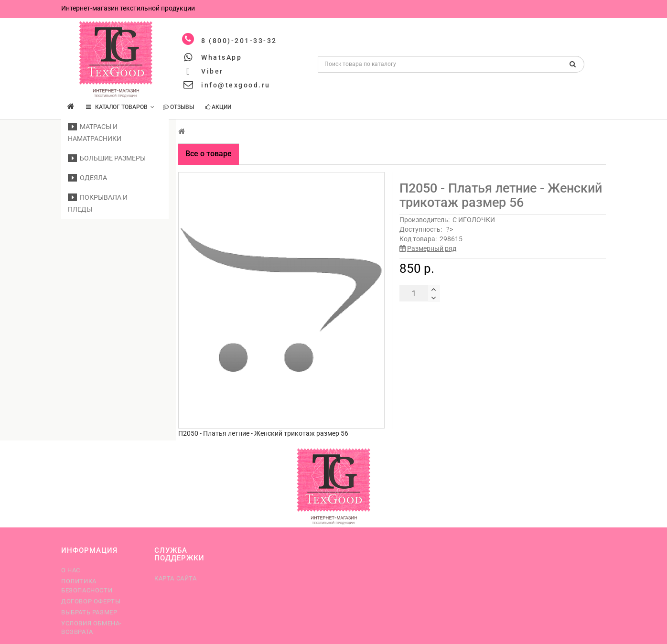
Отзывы (178, 107)
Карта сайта (176, 578)
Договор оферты (91, 601)
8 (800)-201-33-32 (239, 41)
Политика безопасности (87, 585)
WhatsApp (221, 57)
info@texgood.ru (236, 85)
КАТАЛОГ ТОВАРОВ (120, 107)
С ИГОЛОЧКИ (474, 220)
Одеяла (87, 178)
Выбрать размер (89, 612)
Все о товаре (209, 154)
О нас (71, 570)
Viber (212, 71)
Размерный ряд (432, 248)
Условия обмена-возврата (91, 628)
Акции (218, 107)
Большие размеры (107, 158)
